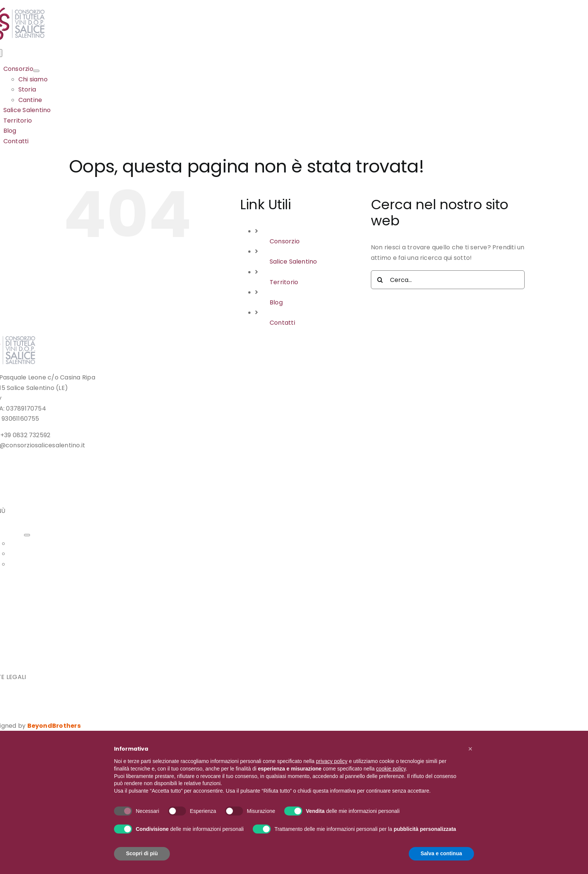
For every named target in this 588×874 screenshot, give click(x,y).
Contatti (282, 323)
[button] (470, 749)
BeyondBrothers (54, 726)
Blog (276, 302)
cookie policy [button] (391, 769)
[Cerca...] (448, 280)
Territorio (284, 282)
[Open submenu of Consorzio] (36, 71)
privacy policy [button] (332, 761)
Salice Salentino (293, 262)
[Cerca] (380, 280)
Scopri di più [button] (142, 853)
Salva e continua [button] (441, 853)
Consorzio (285, 241)
